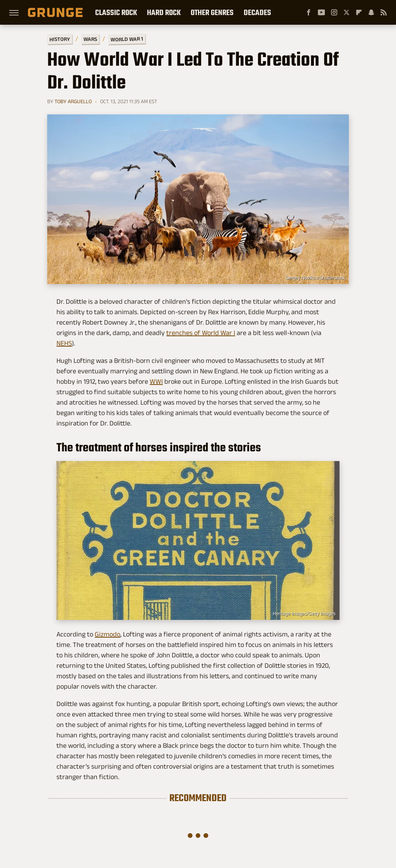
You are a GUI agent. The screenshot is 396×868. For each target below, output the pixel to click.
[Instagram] (334, 12)
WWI (156, 381)
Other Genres (212, 12)
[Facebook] (309, 12)
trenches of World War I (201, 333)
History (60, 39)
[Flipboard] (359, 12)
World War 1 (127, 39)
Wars (90, 39)
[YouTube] (321, 12)
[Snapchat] (371, 12)
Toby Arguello (73, 101)
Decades (257, 12)
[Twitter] (346, 12)
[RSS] (384, 12)
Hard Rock (164, 12)
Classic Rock (116, 12)
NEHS (64, 343)
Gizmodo (108, 634)
